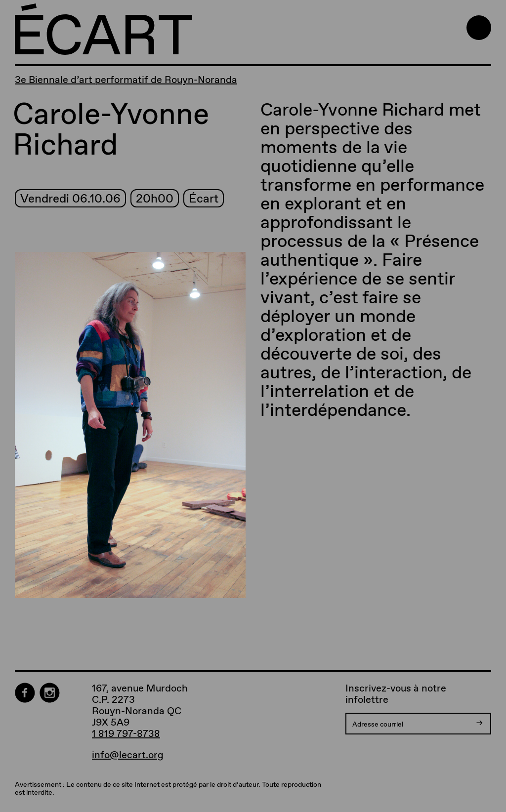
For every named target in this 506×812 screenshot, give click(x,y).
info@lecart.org (128, 755)
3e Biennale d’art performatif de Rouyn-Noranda (126, 80)
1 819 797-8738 (126, 733)
